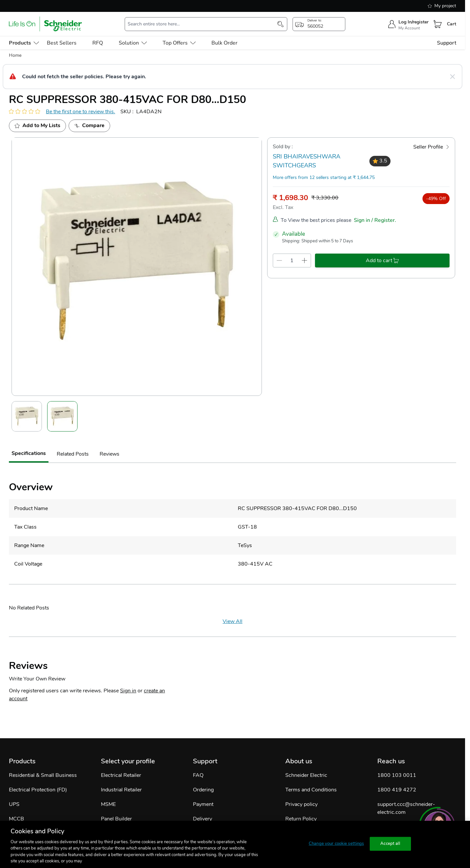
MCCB (16, 819)
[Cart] (438, 24)
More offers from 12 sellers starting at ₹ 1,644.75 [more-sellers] (324, 177)
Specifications (29, 453)
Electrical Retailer (121, 775)
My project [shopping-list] (442, 6)
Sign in (128, 691)
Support (447, 43)
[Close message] (453, 77)
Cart (452, 24)
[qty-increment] (305, 260)
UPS (14, 804)
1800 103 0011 (397, 775)
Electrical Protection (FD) (38, 790)
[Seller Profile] (431, 147)
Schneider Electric (306, 775)
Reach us (391, 761)
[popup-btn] (319, 24)
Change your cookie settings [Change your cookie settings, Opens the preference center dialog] (336, 844)
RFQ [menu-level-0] (98, 43)
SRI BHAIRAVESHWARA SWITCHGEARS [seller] (307, 161)
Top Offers (179, 43)
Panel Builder (116, 819)
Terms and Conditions (311, 790)
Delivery (203, 819)
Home (15, 55)
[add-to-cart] (382, 260)
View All (233, 621)
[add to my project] (37, 126)
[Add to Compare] (89, 126)
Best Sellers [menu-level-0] (62, 43)
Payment (203, 804)
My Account (409, 28)
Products (22, 761)
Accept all (390, 844)
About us (299, 761)
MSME (108, 804)
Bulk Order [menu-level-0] (224, 43)
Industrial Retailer (121, 790)
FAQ (198, 775)
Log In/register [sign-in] (413, 22)
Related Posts (73, 454)
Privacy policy (301, 804)
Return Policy (301, 819)
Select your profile (128, 761)
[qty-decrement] (279, 260)
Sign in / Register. (375, 220)
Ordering (203, 790)
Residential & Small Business (43, 775)
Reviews (110, 454)
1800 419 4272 (397, 790)
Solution (133, 43)
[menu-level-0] (24, 43)
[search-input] (203, 24)
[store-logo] (46, 24)
